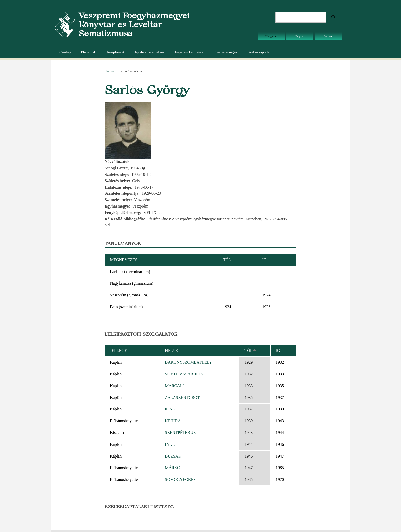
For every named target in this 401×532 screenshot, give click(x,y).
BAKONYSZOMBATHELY (188, 362)
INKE (170, 444)
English (300, 36)
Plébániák (88, 52)
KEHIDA (173, 421)
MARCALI (174, 386)
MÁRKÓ (173, 468)
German (328, 36)
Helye (171, 350)
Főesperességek (225, 52)
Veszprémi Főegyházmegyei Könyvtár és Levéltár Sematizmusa (134, 24)
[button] (128, 130)
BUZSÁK (173, 456)
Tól (250, 350)
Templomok (115, 52)
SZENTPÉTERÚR (180, 433)
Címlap (65, 52)
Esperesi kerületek (189, 52)
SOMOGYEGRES (180, 479)
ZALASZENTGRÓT (182, 398)
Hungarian (271, 36)
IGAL (170, 409)
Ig (278, 350)
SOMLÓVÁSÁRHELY (184, 374)
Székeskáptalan (259, 52)
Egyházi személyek (150, 52)
